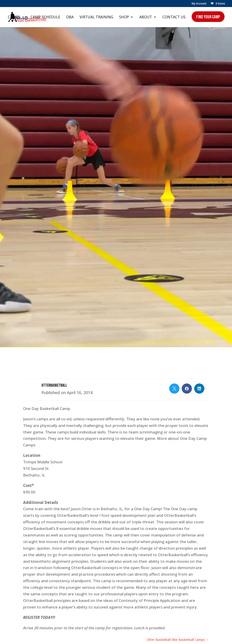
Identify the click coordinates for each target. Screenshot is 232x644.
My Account (199, 4)
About (146, 17)
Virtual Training (96, 17)
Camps (14, 17)
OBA (70, 17)
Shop (124, 17)
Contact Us (174, 17)
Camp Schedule (45, 17)
